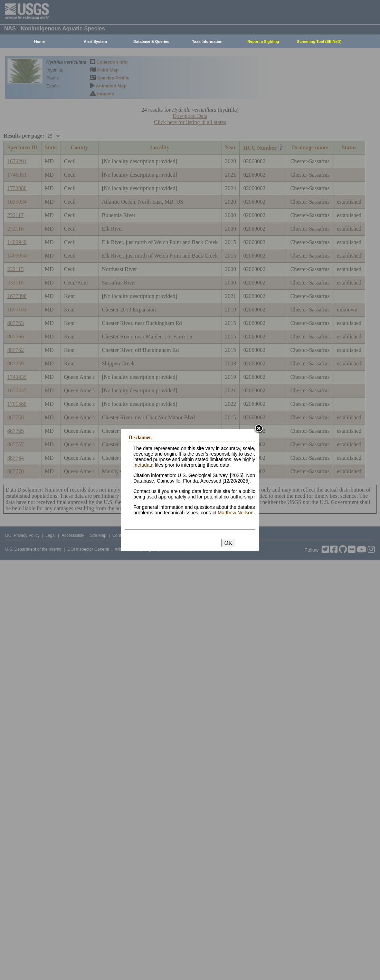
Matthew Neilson (236, 513)
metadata (143, 465)
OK (228, 543)
